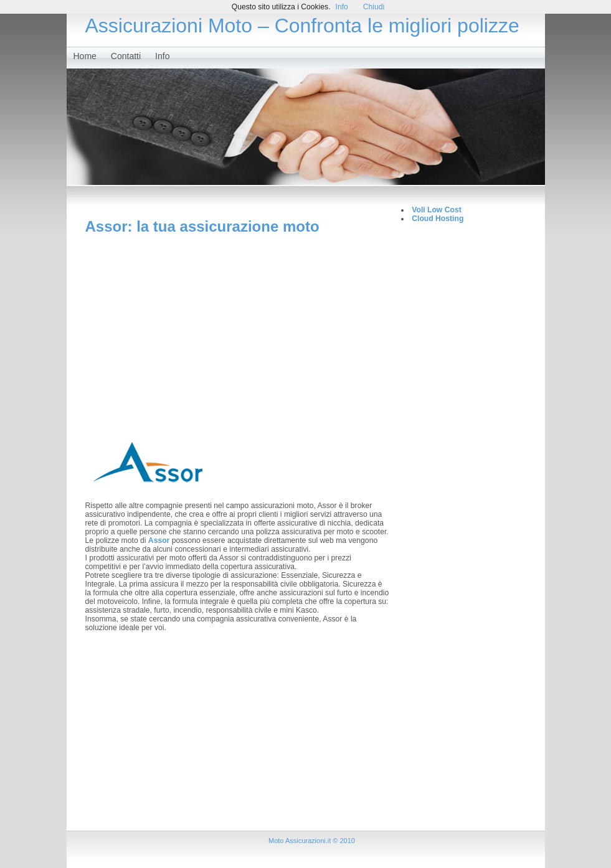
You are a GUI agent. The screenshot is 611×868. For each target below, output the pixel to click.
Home (85, 56)
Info (162, 56)
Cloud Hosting (438, 219)
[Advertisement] (237, 329)
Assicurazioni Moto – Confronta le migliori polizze (302, 26)
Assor (160, 540)
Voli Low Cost (436, 210)
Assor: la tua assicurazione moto (202, 226)
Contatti (126, 56)
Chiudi (374, 7)
